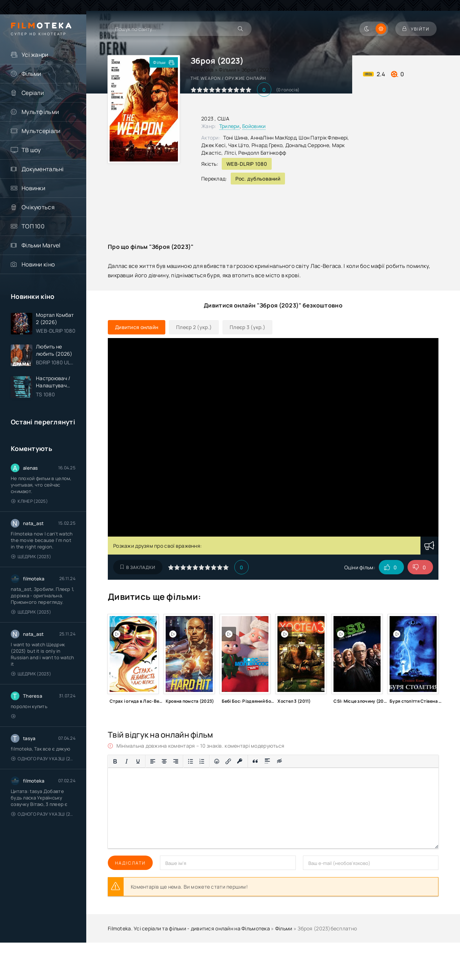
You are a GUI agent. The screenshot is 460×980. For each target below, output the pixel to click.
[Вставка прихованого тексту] (280, 761)
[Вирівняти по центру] (164, 761)
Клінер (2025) (29, 501)
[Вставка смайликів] (217, 761)
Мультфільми (40, 112)
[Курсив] (126, 761)
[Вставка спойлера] (268, 761)
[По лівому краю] (153, 761)
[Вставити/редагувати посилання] (228, 761)
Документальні (43, 169)
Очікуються (38, 207)
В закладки (138, 567)
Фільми (31, 74)
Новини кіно (38, 264)
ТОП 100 (33, 226)
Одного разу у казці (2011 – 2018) (43, 759)
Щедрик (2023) (31, 557)
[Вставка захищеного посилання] (240, 761)
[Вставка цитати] (255, 761)
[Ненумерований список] (190, 761)
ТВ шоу (31, 150)
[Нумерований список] (202, 761)
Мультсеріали (41, 131)
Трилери (229, 126)
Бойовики (254, 126)
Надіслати (130, 863)
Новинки (33, 188)
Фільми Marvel (41, 245)
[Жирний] (115, 761)
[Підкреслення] (138, 761)
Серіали (33, 93)
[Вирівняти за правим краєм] (176, 761)
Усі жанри (35, 55)
